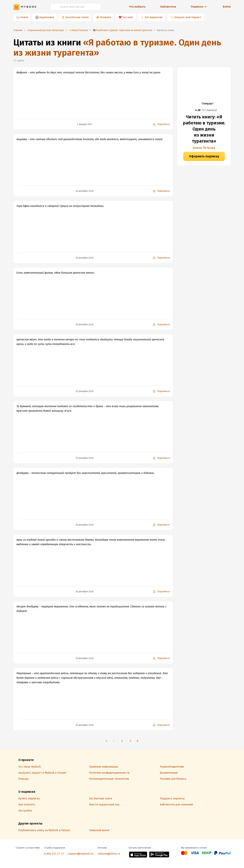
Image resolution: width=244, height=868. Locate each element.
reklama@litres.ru (109, 854)
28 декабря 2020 (85, 525)
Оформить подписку (204, 156)
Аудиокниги (47, 17)
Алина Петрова (204, 148)
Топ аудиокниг (154, 17)
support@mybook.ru (80, 854)
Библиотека (168, 7)
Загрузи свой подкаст (188, 17)
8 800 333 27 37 (54, 854)
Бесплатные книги (77, 17)
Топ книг (128, 17)
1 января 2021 (85, 124)
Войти (227, 7)
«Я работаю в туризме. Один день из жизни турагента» (117, 48)
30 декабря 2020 (85, 191)
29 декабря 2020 (85, 325)
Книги (24, 17)
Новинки (105, 17)
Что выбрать (137, 7)
